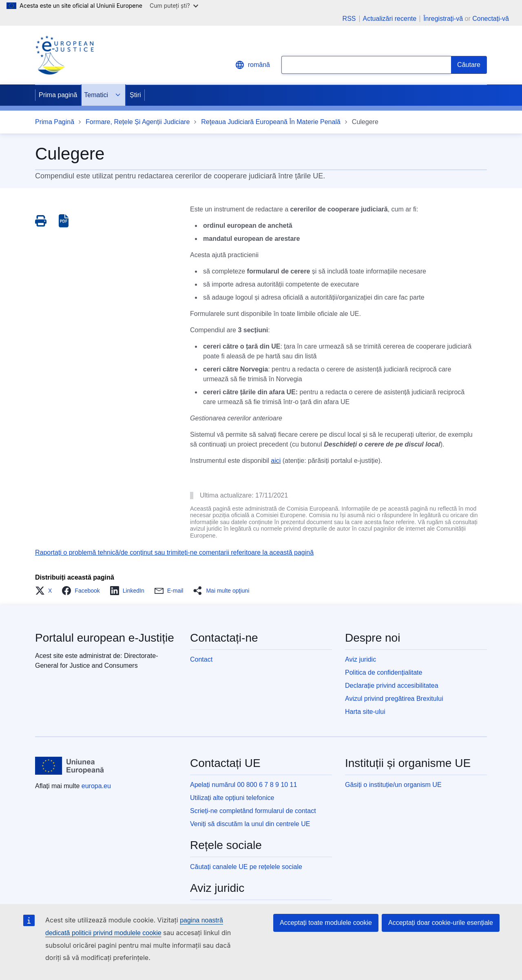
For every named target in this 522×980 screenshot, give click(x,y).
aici (276, 461)
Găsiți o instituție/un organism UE (393, 785)
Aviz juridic (361, 659)
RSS (349, 19)
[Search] (469, 65)
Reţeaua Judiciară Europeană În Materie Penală (271, 122)
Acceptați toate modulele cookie (326, 923)
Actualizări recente (390, 19)
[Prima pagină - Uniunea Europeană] (70, 766)
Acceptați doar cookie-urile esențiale (441, 923)
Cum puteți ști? (174, 6)
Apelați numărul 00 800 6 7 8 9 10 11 (243, 785)
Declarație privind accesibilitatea (392, 686)
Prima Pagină (55, 122)
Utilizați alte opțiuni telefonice (232, 798)
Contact (201, 659)
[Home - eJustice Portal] (64, 55)
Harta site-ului (365, 712)
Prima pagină (58, 95)
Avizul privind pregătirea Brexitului (394, 699)
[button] (46, 591)
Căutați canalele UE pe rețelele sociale (246, 867)
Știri (135, 95)
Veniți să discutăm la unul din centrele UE (250, 824)
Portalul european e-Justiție (105, 638)
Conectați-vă (491, 19)
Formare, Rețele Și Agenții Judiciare (138, 122)
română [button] (252, 65)
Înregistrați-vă (443, 19)
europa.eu (96, 786)
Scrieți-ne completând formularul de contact (253, 811)
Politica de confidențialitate (384, 672)
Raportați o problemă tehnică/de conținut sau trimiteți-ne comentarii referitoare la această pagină (174, 552)
